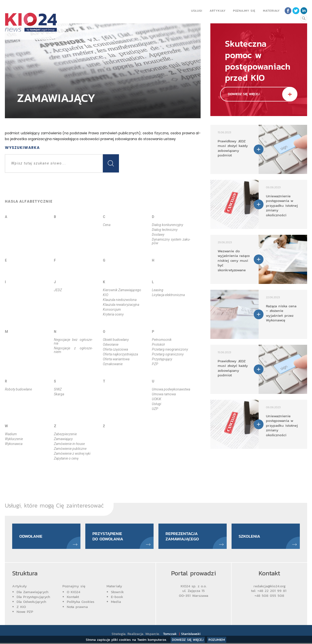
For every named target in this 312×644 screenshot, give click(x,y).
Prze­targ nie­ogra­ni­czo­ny (170, 349)
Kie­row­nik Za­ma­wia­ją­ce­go (122, 290)
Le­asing (158, 290)
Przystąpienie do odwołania (109, 536)
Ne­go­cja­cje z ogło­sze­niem (73, 350)
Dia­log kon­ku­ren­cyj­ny (167, 225)
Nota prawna (77, 607)
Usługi (196, 11)
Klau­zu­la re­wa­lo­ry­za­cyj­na (121, 305)
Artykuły (217, 11)
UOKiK (157, 399)
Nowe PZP (25, 612)
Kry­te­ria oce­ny (113, 314)
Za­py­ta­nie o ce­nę (66, 458)
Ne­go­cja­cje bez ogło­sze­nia (73, 341)
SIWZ (58, 389)
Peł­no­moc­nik (162, 340)
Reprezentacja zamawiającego (184, 536)
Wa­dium (11, 434)
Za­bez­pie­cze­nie (65, 434)
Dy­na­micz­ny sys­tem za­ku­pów (171, 241)
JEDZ (58, 290)
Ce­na (107, 225)
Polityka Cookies (81, 603)
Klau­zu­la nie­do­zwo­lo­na (120, 300)
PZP (155, 364)
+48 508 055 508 (269, 596)
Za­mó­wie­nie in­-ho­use (69, 444)
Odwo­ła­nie (111, 345)
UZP (155, 409)
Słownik (117, 593)
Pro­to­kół (158, 345)
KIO (106, 295)
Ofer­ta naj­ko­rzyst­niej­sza (120, 354)
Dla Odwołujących (31, 603)
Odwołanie (32, 537)
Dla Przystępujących (33, 598)
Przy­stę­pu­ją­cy (162, 359)
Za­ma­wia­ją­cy (63, 439)
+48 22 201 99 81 (273, 592)
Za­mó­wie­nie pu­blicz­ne (70, 449)
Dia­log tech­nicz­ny (165, 230)
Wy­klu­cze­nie (14, 439)
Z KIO (21, 607)
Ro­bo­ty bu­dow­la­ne (18, 389)
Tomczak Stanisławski (182, 635)
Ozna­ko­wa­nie (113, 364)
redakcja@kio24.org (269, 587)
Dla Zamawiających (33, 593)
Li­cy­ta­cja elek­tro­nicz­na (168, 295)
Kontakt (73, 598)
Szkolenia (250, 537)
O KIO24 (73, 593)
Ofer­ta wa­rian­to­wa (116, 359)
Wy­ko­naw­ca (14, 444)
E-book (117, 598)
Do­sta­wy (158, 235)
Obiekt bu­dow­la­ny (116, 340)
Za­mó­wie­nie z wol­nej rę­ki (72, 454)
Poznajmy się (244, 11)
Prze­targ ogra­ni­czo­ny (168, 354)
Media (116, 603)
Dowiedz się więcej (188, 640)
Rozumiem (217, 640)
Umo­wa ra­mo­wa (164, 394)
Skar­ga (59, 394)
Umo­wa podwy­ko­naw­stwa (171, 389)
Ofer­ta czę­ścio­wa (115, 349)
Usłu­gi (156, 404)
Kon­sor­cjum (112, 309)
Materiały (271, 11)
